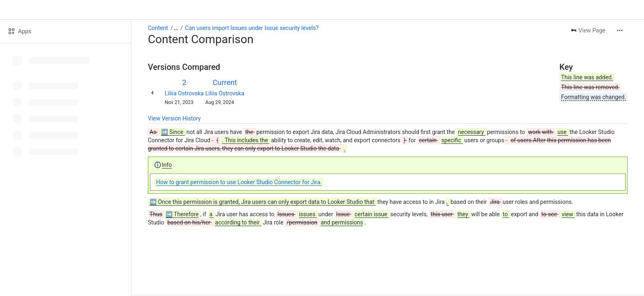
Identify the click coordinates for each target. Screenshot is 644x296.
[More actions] (620, 30)
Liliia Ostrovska (184, 93)
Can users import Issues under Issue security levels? (252, 28)
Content (158, 28)
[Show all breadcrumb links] (176, 28)
